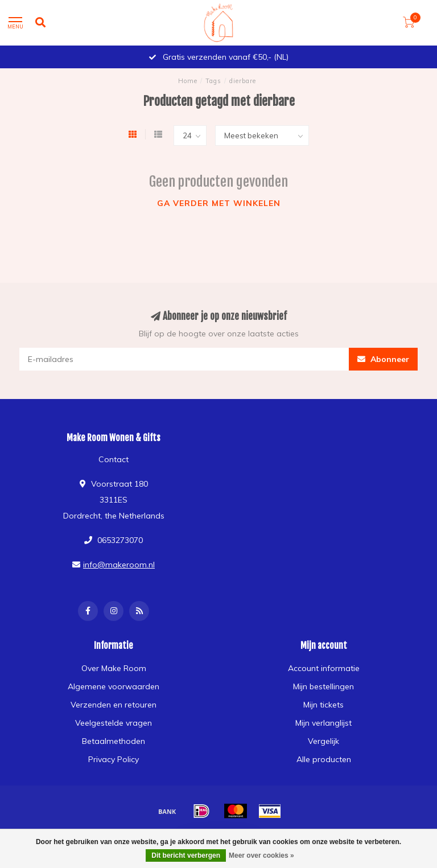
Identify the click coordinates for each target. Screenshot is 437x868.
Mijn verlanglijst (323, 723)
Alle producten (324, 759)
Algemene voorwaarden (114, 686)
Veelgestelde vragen (114, 723)
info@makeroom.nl (119, 565)
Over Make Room (114, 668)
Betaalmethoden (114, 741)
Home (188, 81)
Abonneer (383, 359)
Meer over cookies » (261, 855)
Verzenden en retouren (114, 705)
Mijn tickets (323, 705)
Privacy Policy (114, 759)
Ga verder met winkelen (219, 203)
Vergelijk (323, 741)
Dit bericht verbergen (186, 855)
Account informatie (324, 668)
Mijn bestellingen (323, 686)
